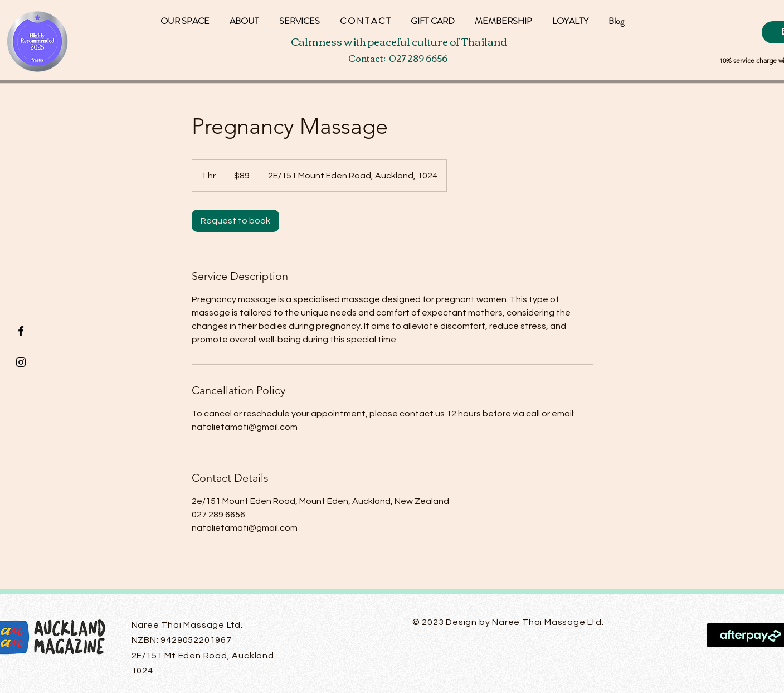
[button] (570, 16)
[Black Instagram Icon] (21, 362)
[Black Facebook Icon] (21, 331)
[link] (235, 221)
